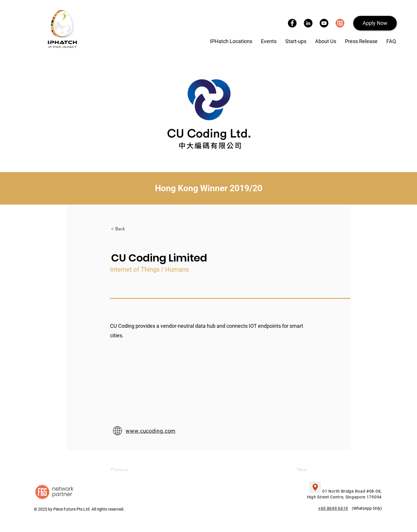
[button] (375, 23)
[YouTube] (324, 23)
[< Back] (130, 229)
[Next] (287, 470)
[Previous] (134, 470)
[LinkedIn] (308, 23)
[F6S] (340, 23)
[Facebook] (292, 23)
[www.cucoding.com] (195, 431)
